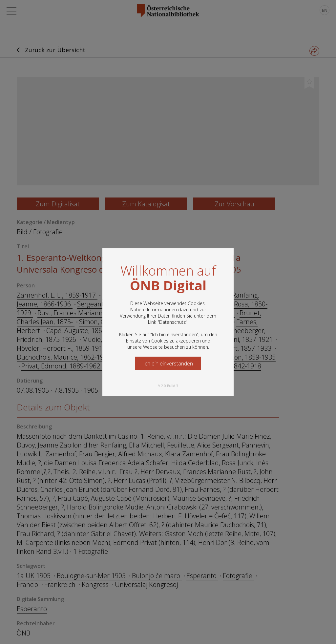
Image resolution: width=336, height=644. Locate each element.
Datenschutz (172, 322)
